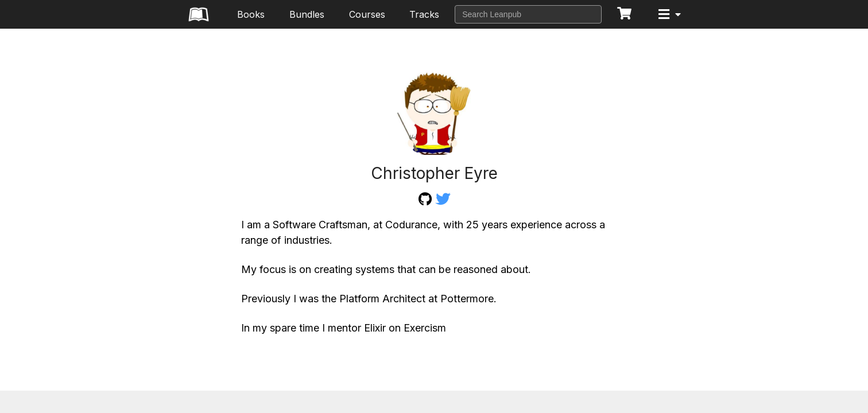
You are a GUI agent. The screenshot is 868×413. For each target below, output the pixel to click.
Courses (367, 14)
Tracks (424, 14)
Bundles (307, 14)
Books (251, 14)
